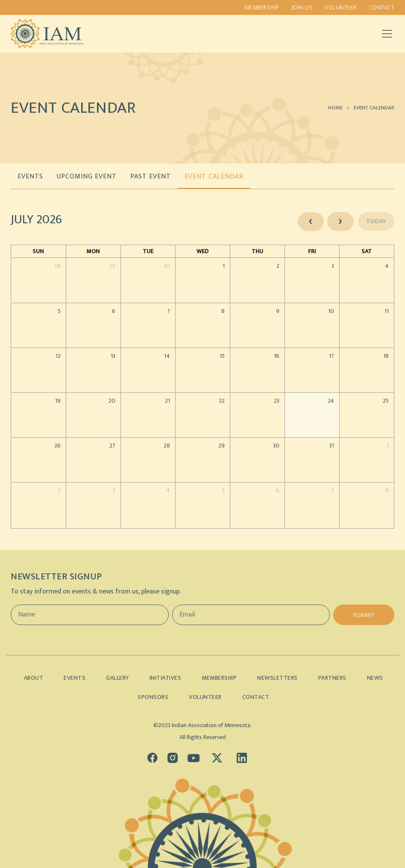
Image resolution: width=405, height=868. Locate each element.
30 (167, 266)
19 (58, 401)
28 (57, 266)
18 (386, 356)
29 (112, 266)
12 (58, 356)
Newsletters (277, 678)
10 (331, 311)
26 (57, 446)
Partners (332, 678)
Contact (382, 7)
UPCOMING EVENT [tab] (87, 177)
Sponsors (153, 697)
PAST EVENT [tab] (151, 177)
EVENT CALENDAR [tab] (214, 177)
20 (112, 401)
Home (335, 112)
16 (277, 356)
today (376, 221)
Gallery (117, 678)
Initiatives (166, 678)
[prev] (311, 222)
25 (386, 401)
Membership (262, 7)
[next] (340, 222)
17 (332, 356)
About (34, 678)
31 (332, 446)
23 (277, 401)
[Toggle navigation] (387, 34)
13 (113, 356)
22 (222, 401)
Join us (302, 7)
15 (222, 356)
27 (112, 446)
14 (167, 356)
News (375, 678)
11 (387, 311)
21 (167, 401)
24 (331, 401)
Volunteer (341, 7)
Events (75, 678)
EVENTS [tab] (30, 177)
